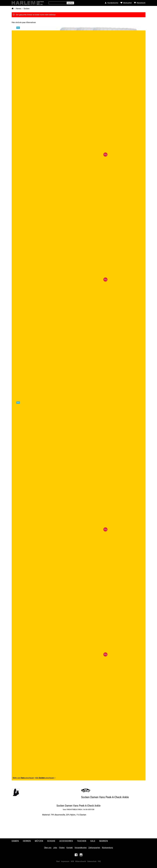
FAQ (99, 861)
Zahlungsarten (94, 848)
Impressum (65, 861)
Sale (93, 841)
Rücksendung (107, 848)
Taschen (82, 841)
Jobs (55, 848)
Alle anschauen (45, 778)
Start (58, 861)
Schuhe (51, 841)
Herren (18, 9)
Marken (104, 841)
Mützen (39, 841)
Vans (64, 810)
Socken (27, 9)
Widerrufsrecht (81, 861)
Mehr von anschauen (23, 778)
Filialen (62, 848)
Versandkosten (81, 848)
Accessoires (66, 841)
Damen (15, 841)
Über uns (48, 848)
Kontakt (70, 848)
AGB (72, 861)
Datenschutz (92, 861)
